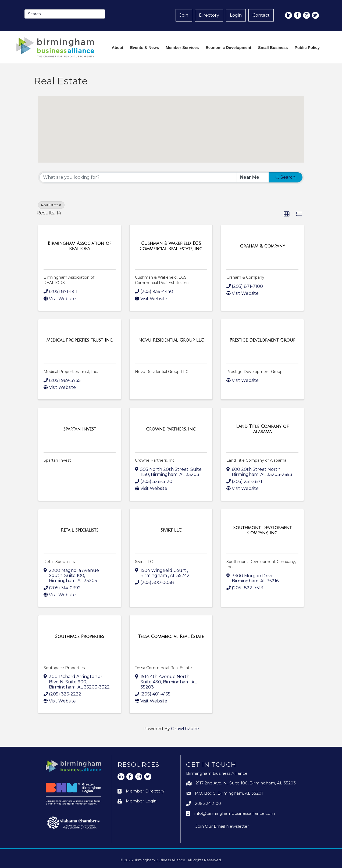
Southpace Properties (64, 668)
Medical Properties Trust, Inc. (71, 372)
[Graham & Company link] (262, 246)
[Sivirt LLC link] (171, 530)
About (117, 47)
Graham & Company (245, 277)
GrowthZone (185, 729)
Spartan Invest (57, 460)
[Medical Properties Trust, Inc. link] (79, 340)
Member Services (182, 47)
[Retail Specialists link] (79, 530)
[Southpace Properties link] (80, 637)
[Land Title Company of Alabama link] (262, 429)
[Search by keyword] (138, 177)
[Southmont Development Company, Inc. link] (262, 530)
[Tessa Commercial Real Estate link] (171, 637)
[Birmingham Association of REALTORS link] (80, 246)
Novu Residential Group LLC (162, 372)
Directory (209, 15)
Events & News (145, 47)
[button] (109, 128)
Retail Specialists (59, 562)
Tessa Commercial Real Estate (163, 668)
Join (184, 15)
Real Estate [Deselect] (51, 205)
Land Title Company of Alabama (256, 460)
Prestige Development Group (254, 372)
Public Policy (307, 47)
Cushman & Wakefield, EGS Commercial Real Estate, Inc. (162, 280)
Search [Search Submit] (286, 177)
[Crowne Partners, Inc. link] (171, 429)
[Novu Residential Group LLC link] (171, 340)
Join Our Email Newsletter (222, 826)
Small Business (273, 47)
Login (236, 15)
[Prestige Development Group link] (263, 340)
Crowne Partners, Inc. (155, 460)
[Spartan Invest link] (80, 429)
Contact (261, 15)
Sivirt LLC (144, 562)
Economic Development (229, 47)
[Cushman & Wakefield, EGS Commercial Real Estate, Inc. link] (171, 246)
